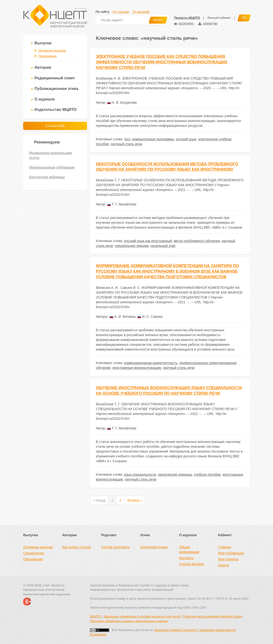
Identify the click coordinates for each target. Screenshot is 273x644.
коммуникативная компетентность (151, 363)
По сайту (102, 12)
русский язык (186, 139)
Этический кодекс (154, 547)
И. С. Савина (150, 317)
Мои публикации (231, 553)
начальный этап (163, 246)
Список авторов (191, 564)
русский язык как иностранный (148, 241)
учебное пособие (207, 475)
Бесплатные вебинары (47, 177)
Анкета (223, 565)
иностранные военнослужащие (137, 368)
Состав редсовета (115, 547)
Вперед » (135, 500)
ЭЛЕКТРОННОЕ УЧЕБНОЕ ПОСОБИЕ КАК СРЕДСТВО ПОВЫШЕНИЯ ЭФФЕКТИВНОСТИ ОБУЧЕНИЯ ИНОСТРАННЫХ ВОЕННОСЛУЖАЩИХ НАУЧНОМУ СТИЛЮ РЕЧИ (162, 62)
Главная (224, 547)
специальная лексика (132, 246)
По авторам (141, 12)
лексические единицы (175, 475)
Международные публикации (52, 167)
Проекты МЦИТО (187, 18)
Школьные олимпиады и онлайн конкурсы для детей (142, 616)
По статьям (121, 12)
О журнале (45, 99)
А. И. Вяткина (123, 317)
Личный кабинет (219, 18)
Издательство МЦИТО (55, 110)
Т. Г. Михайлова (122, 204)
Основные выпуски (52, 51)
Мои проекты (228, 559)
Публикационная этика (56, 89)
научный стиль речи (126, 144)
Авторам (43, 67)
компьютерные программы (153, 139)
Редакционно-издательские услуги (51, 155)
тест (127, 139)
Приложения (48, 56)
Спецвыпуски (34, 553)
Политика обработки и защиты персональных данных (129, 621)
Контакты (186, 558)
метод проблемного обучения (197, 241)
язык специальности (140, 475)
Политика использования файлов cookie (212, 616)
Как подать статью (77, 547)
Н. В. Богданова (122, 102)
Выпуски (43, 43)
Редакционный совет (55, 78)
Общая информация (189, 549)
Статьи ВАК (55, 126)
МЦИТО (96, 616)
